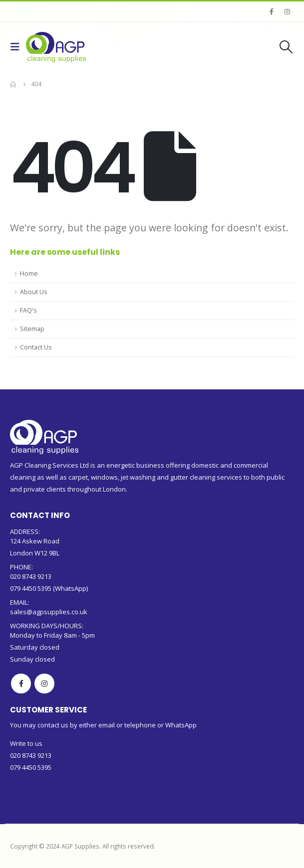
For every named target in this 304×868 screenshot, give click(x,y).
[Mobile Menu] (18, 47)
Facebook (21, 684)
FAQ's (28, 310)
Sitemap (32, 329)
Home (29, 273)
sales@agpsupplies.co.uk (49, 612)
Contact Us (36, 347)
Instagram (44, 684)
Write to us (26, 743)
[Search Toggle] (286, 47)
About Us (34, 292)
